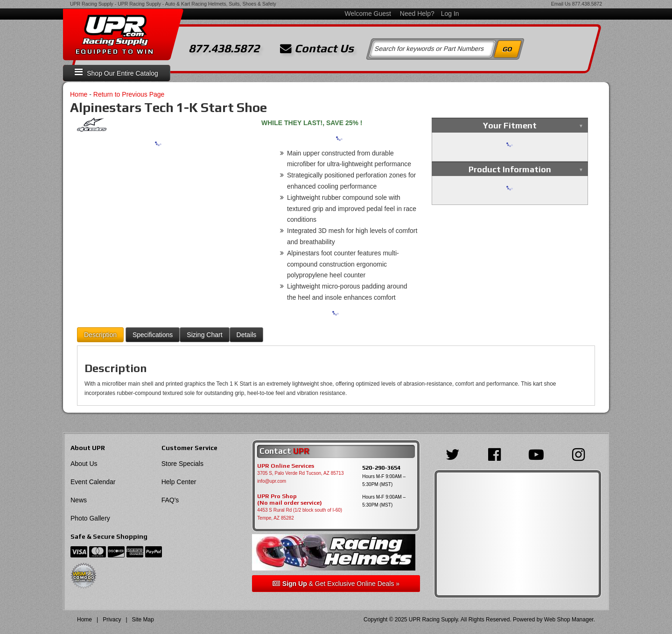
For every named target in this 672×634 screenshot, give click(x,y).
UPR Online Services (286, 466)
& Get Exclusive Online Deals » (336, 584)
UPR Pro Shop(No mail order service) (290, 500)
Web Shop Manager (569, 620)
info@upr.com (272, 481)
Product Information (510, 169)
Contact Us (317, 49)
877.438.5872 (587, 4)
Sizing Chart (204, 335)
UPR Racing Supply (92, 4)
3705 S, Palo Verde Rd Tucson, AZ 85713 (300, 473)
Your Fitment (510, 125)
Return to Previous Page (129, 94)
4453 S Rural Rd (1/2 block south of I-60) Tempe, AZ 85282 (300, 514)
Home (79, 94)
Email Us (561, 4)
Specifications (153, 335)
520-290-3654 (381, 468)
